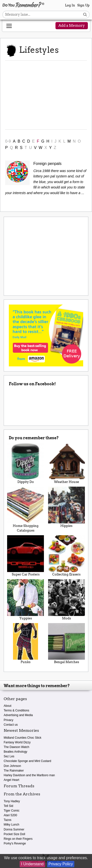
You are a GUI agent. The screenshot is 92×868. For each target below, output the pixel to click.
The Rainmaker (14, 771)
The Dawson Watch (16, 747)
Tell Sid (8, 806)
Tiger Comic (12, 811)
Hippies (67, 507)
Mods (67, 600)
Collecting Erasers (67, 556)
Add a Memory (72, 26)
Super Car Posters (26, 556)
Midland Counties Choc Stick (22, 738)
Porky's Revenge (15, 843)
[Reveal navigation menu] (9, 26)
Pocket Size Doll (14, 834)
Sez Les (9, 756)
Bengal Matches (67, 644)
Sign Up (83, 5)
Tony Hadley (12, 801)
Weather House (67, 463)
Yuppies (26, 600)
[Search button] (85, 15)
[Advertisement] (46, 95)
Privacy (8, 720)
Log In (70, 5)
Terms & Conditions (16, 710)
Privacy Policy (61, 864)
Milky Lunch (11, 825)
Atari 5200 (10, 815)
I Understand (32, 864)
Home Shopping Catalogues (26, 509)
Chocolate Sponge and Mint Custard (27, 761)
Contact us (11, 725)
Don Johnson (12, 766)
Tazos (7, 820)
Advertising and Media (18, 715)
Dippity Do (26, 463)
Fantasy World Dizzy (17, 742)
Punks (26, 644)
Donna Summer (14, 829)
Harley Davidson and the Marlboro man (29, 775)
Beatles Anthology (15, 752)
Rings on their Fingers (18, 839)
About (7, 706)
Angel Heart (11, 780)
